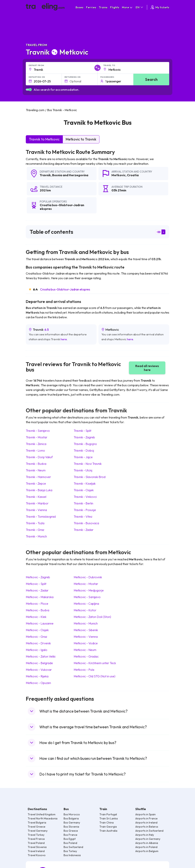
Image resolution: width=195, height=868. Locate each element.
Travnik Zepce (36, 483)
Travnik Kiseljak (85, 483)
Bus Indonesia (72, 855)
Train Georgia (108, 827)
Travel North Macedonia (43, 818)
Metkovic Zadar (37, 590)
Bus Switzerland (73, 847)
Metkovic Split (36, 584)
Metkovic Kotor (85, 610)
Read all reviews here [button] (147, 368)
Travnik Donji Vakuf (39, 457)
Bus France (70, 835)
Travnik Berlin (83, 503)
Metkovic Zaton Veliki (41, 656)
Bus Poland (70, 843)
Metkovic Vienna (86, 637)
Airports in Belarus (147, 827)
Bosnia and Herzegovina (70, 175)
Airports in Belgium (147, 851)
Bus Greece (71, 831)
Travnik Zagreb (84, 437)
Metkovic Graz (36, 637)
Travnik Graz (35, 530)
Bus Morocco (72, 814)
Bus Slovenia (71, 827)
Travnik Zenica (36, 444)
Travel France (36, 839)
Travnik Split (82, 431)
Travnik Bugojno (85, 444)
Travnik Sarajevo (38, 431)
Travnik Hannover (38, 477)
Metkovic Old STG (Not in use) (94, 676)
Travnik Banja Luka (39, 490)
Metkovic (119, 175)
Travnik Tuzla (35, 523)
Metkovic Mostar (86, 584)
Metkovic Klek (36, 617)
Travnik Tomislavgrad (41, 516)
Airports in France (146, 818)
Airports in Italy (145, 835)
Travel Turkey (36, 835)
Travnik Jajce (83, 457)
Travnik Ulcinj (83, 470)
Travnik (45, 175)
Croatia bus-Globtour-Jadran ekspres (65, 289)
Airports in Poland (146, 847)
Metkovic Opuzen (38, 683)
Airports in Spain (145, 814)
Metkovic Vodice (86, 643)
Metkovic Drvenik (38, 643)
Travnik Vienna (36, 510)
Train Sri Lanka (109, 818)
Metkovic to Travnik (81, 139)
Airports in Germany (148, 839)
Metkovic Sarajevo (87, 597)
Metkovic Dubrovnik (88, 577)
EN (140, 7)
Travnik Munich (36, 536)
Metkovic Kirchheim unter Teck (95, 663)
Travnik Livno (35, 450)
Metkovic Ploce (37, 604)
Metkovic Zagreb (38, 577)
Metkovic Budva (38, 610)
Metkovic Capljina (86, 604)
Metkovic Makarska (40, 597)
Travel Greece (37, 827)
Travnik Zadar (84, 530)
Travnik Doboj (84, 450)
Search (151, 79)
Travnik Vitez (83, 516)
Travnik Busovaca (86, 523)
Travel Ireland (36, 851)
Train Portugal (108, 814)
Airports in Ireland (146, 823)
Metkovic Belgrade (39, 663)
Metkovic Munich (86, 623)
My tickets (160, 7)
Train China (107, 823)
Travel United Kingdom (42, 814)
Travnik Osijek (84, 490)
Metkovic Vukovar (39, 670)
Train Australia (108, 831)
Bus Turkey (70, 851)
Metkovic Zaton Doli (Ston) (92, 617)
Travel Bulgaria (37, 823)
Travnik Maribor (37, 503)
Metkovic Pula (84, 670)
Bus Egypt (70, 839)
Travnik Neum (36, 470)
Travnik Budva (36, 464)
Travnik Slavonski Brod (90, 477)
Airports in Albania (147, 843)
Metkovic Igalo (37, 650)
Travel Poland (36, 843)
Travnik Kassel (36, 497)
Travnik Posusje (85, 510)
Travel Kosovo (37, 855)
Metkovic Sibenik (86, 630)
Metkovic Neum (85, 650)
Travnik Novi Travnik (88, 464)
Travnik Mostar (37, 437)
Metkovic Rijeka (37, 676)
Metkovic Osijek (37, 630)
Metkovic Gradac (86, 656)
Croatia (133, 175)
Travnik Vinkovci (85, 497)
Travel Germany (38, 831)
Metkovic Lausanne (40, 623)
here (64, 339)
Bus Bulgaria (71, 818)
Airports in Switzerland (149, 831)
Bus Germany (72, 823)
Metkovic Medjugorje (89, 590)
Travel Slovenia (37, 847)
